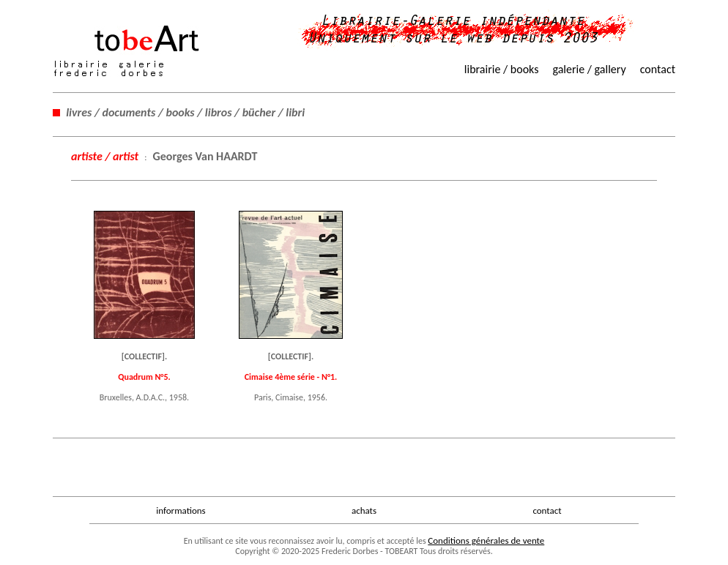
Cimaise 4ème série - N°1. (291, 377)
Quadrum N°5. (144, 377)
